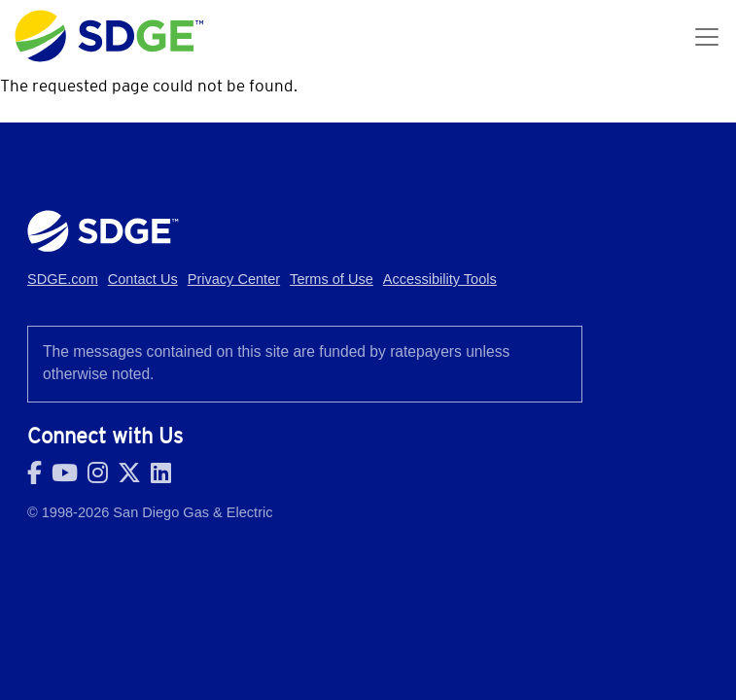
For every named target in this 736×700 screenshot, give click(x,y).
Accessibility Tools (440, 279)
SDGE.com (63, 279)
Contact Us (143, 279)
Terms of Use (332, 279)
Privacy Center (234, 279)
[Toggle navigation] (707, 37)
